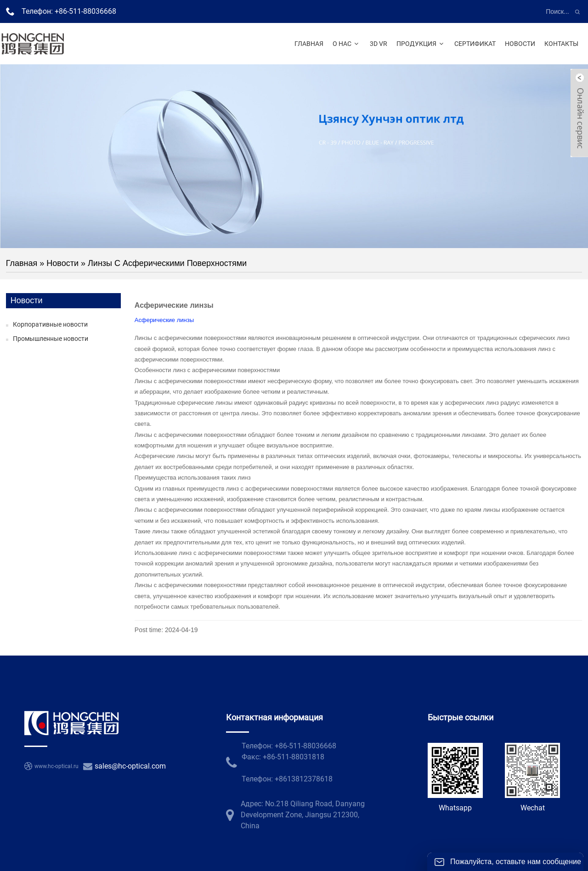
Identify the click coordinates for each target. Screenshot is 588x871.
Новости (520, 44)
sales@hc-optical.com (130, 766)
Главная (309, 44)
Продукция (421, 44)
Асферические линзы (164, 320)
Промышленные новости (51, 339)
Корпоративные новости (50, 324)
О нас (347, 44)
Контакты (561, 44)
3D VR (379, 44)
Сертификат (475, 44)
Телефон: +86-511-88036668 (69, 11)
